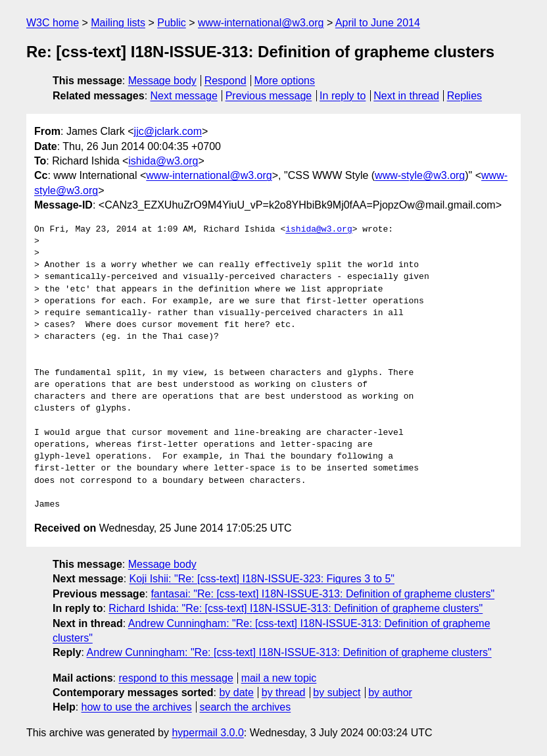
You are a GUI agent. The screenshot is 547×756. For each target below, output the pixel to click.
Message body (162, 81)
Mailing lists (118, 23)
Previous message (269, 96)
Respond (226, 81)
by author (390, 693)
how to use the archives (137, 707)
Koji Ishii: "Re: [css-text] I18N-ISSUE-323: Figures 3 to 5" (262, 579)
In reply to (343, 96)
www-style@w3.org (420, 175)
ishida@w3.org (163, 161)
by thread (284, 693)
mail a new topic (279, 678)
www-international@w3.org (261, 23)
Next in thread (406, 96)
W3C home (53, 23)
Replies (464, 96)
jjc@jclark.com (168, 131)
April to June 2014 (378, 23)
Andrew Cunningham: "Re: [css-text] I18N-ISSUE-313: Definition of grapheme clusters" (289, 652)
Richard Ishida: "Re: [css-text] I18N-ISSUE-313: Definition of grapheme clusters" (296, 608)
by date (236, 693)
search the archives (246, 707)
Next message (184, 96)
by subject (337, 693)
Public (172, 23)
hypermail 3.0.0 (207, 733)
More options (285, 81)
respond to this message (176, 678)
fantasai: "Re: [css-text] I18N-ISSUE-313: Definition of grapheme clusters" (322, 594)
